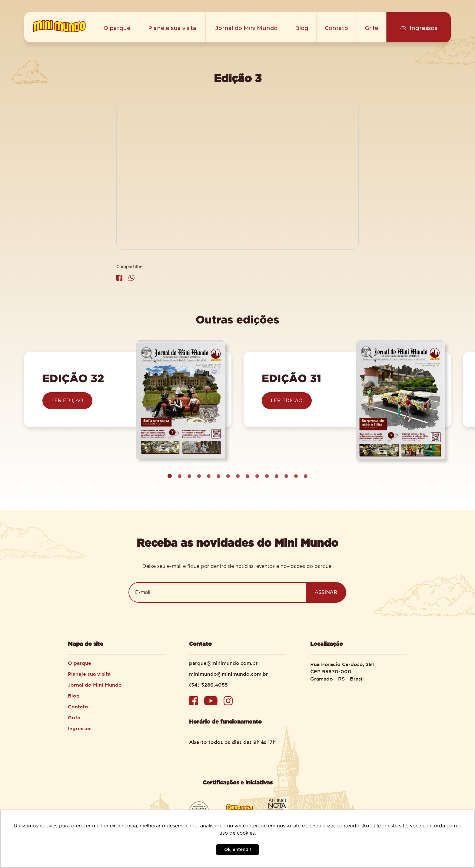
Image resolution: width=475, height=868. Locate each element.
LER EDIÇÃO (67, 401)
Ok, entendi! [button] (237, 850)
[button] (180, 476)
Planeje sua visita (173, 28)
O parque (117, 28)
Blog (302, 28)
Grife (372, 28)
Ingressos (423, 28)
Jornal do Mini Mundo (246, 28)
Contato (337, 28)
